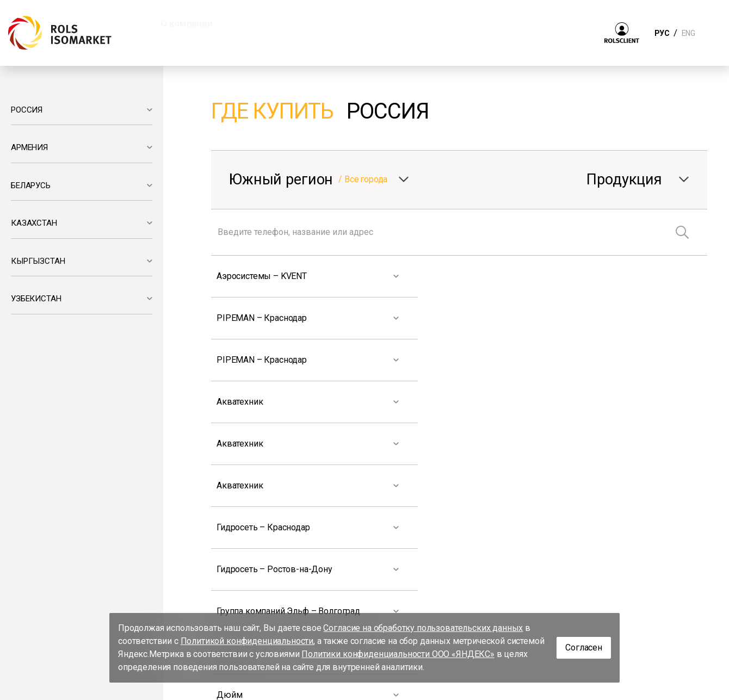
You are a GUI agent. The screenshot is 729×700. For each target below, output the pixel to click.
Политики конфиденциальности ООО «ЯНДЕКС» (398, 654)
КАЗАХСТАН (34, 223)
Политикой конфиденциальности (247, 641)
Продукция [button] (271, 23)
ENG (688, 33)
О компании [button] (186, 23)
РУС (662, 33)
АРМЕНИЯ (29, 147)
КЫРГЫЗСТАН (38, 261)
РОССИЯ (27, 110)
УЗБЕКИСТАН (36, 299)
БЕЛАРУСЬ (31, 185)
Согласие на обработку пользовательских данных (423, 628)
